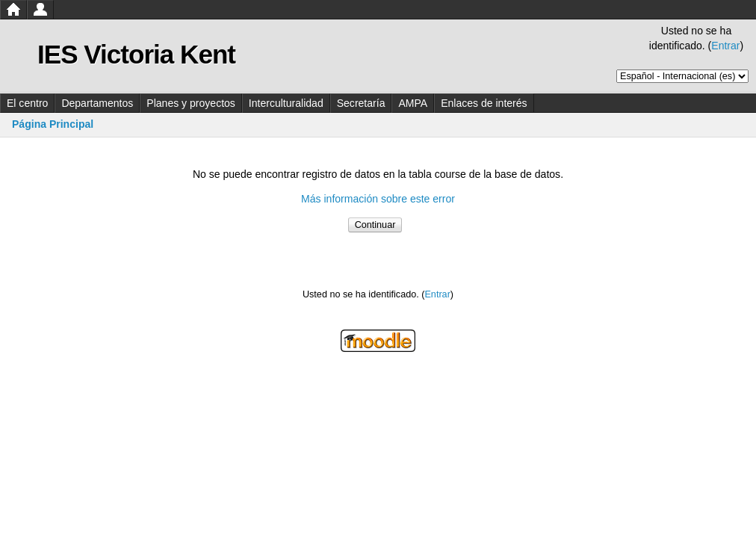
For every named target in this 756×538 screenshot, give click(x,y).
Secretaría (361, 103)
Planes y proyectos (191, 103)
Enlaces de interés (484, 103)
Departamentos (97, 103)
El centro (27, 103)
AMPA (413, 103)
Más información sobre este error (378, 199)
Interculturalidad (286, 103)
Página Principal (53, 124)
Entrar (725, 46)
